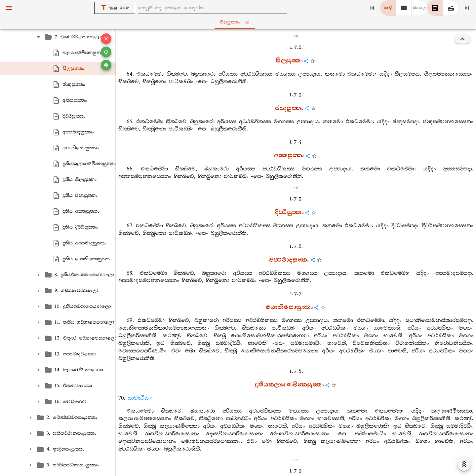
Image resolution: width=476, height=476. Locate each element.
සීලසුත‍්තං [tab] (239, 22)
